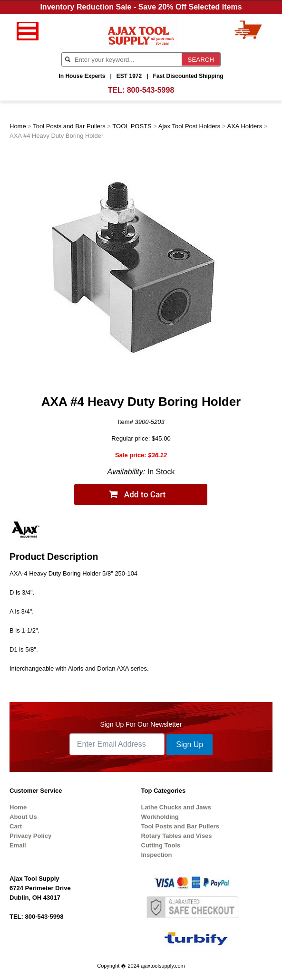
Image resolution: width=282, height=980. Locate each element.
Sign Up (190, 745)
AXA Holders (244, 126)
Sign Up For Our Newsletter (141, 724)
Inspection (157, 855)
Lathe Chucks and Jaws (176, 807)
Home (18, 126)
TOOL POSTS (132, 126)
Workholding (160, 817)
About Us (23, 817)
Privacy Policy (30, 836)
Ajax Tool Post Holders (190, 126)
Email (18, 845)
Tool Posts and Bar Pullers (69, 126)
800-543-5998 (151, 90)
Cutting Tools (161, 845)
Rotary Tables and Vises (177, 836)
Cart (16, 826)
